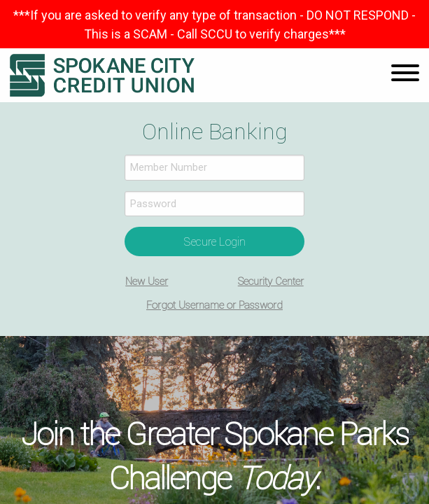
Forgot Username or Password (215, 305)
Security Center (271, 281)
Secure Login (215, 241)
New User (147, 281)
